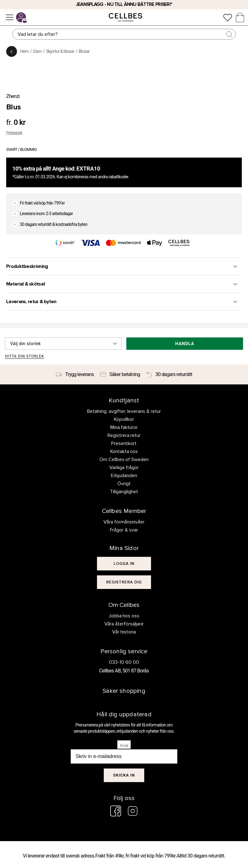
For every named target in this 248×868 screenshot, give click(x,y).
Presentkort (124, 443)
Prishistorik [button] (14, 133)
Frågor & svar (124, 530)
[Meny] (10, 17)
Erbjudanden (124, 476)
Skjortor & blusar (60, 51)
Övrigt (124, 484)
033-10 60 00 (124, 662)
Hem (24, 51)
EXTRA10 (88, 169)
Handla (185, 344)
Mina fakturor (124, 427)
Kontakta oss (124, 451)
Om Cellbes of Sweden (124, 459)
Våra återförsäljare (124, 624)
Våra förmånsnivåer (124, 522)
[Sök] (124, 34)
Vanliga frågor (124, 468)
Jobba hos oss (124, 616)
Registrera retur (124, 435)
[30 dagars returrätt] (169, 375)
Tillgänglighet (124, 492)
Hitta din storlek (25, 356)
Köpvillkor (124, 419)
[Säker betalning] (120, 375)
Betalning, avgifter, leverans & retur (124, 411)
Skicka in (124, 775)
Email (124, 746)
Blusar (84, 51)
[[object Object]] (124, 564)
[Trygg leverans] (75, 375)
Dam (37, 51)
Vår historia (124, 632)
